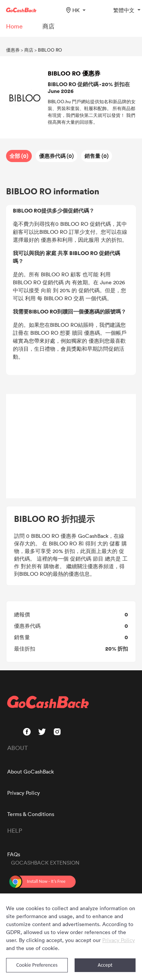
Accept (105, 965)
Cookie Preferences (37, 965)
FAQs (14, 854)
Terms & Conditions (31, 814)
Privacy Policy (23, 793)
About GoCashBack (30, 771)
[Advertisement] (71, 446)
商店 (29, 50)
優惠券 (13, 50)
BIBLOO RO (50, 50)
